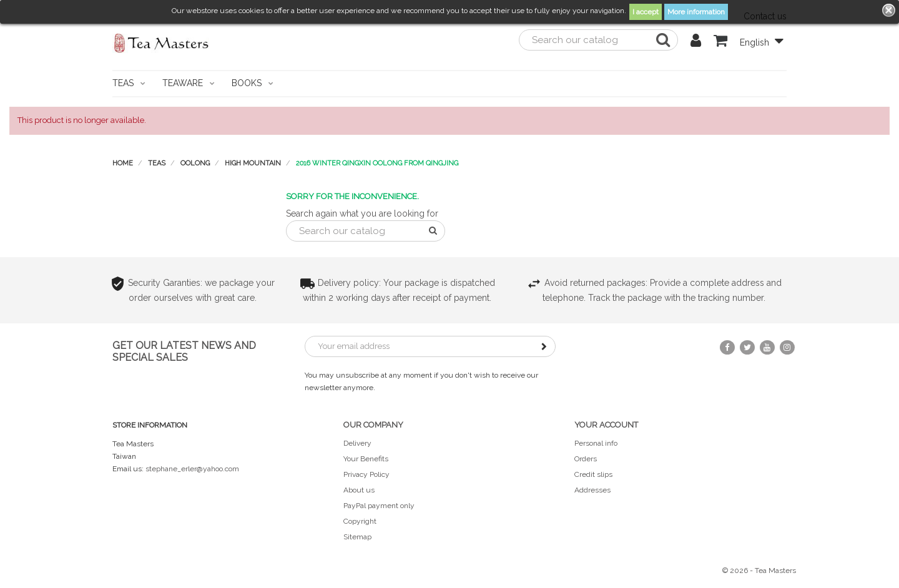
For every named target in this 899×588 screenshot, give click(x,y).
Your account (606, 425)
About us (359, 490)
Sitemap (357, 537)
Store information (150, 425)
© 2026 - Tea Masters (759, 571)
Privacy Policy (366, 474)
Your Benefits (366, 459)
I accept (646, 12)
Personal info (596, 443)
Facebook (727, 347)
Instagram (787, 347)
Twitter (747, 347)
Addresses (592, 490)
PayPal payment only (379, 506)
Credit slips (593, 474)
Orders (586, 459)
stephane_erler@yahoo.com (192, 469)
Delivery (357, 443)
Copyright (360, 521)
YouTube (767, 347)
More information (696, 12)
